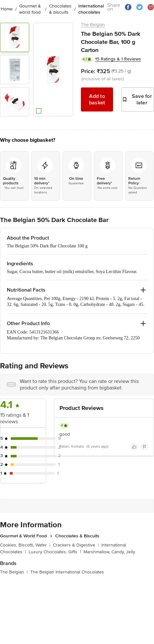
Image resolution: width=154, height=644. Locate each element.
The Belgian (93, 25)
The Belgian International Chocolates (67, 572)
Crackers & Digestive (76, 545)
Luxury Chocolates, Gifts (55, 552)
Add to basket (97, 99)
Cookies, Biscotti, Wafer (25, 545)
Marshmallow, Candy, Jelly (109, 552)
